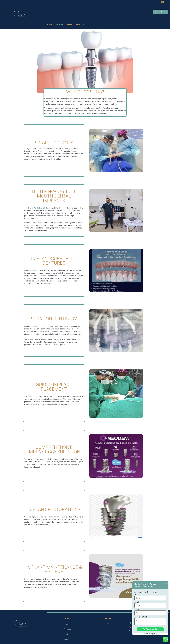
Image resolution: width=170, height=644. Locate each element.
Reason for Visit (141, 617)
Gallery (69, 24)
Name (137, 595)
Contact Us (80, 24)
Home (50, 24)
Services (59, 24)
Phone (137, 610)
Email (137, 602)
